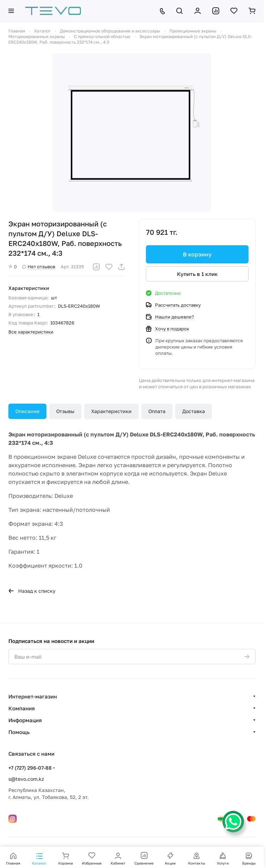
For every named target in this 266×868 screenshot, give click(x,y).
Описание (27, 411)
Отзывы (65, 411)
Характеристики (111, 411)
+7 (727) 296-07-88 (30, 768)
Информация (25, 720)
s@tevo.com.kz (26, 779)
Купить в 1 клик (197, 274)
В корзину (197, 254)
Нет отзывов (39, 267)
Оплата (157, 411)
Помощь (19, 732)
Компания (22, 708)
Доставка (194, 411)
